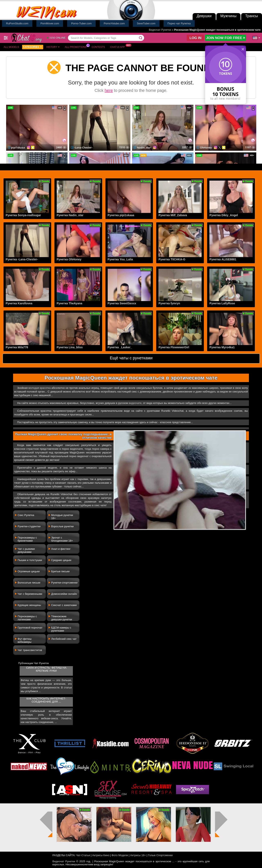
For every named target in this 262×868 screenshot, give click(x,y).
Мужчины (229, 16)
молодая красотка (40, 388)
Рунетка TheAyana (69, 303)
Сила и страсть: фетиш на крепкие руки (46, 669)
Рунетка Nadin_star (70, 215)
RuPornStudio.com (17, 23)
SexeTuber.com (146, 23)
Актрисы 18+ (138, 855)
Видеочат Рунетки (160, 30)
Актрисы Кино (101, 855)
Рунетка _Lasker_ (120, 347)
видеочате (135, 403)
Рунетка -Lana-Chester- (22, 259)
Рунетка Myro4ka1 (222, 347)
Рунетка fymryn (169, 303)
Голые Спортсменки (160, 855)
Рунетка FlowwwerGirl (174, 347)
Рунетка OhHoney (69, 259)
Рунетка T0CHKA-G (172, 259)
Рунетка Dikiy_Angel (224, 215)
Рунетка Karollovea (19, 303)
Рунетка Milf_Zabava (173, 215)
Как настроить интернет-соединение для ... (46, 700)
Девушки (204, 16)
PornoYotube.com (114, 23)
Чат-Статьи (83, 855)
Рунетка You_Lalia (120, 259)
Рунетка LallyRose (222, 303)
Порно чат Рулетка (179, 23)
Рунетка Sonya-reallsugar (23, 215)
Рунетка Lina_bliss (70, 347)
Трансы (252, 16)
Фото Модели (120, 855)
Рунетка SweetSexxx (122, 303)
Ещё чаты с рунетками (131, 358)
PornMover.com (50, 23)
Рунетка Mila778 (17, 347)
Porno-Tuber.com (81, 23)
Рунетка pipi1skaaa (121, 215)
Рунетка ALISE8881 (223, 259)
